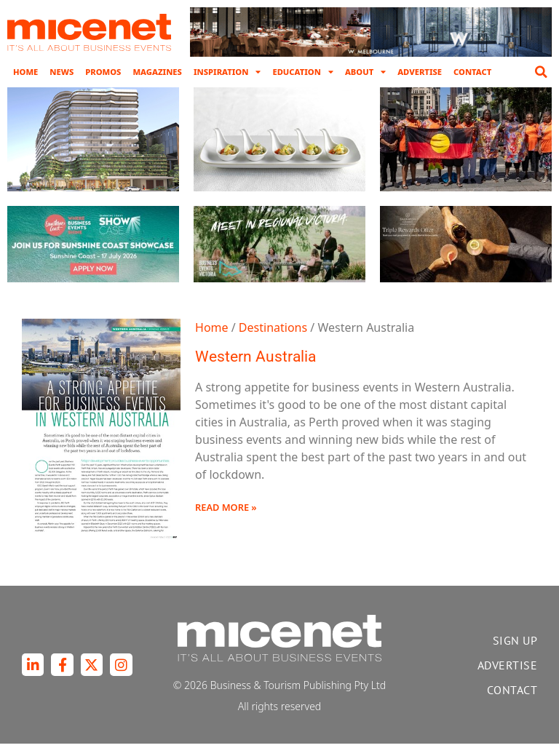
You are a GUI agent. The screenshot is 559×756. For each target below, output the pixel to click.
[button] (541, 72)
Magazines (157, 72)
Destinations (273, 340)
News (62, 72)
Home (25, 72)
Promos (103, 72)
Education (302, 72)
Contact (472, 72)
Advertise (420, 72)
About (365, 72)
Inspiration (227, 72)
